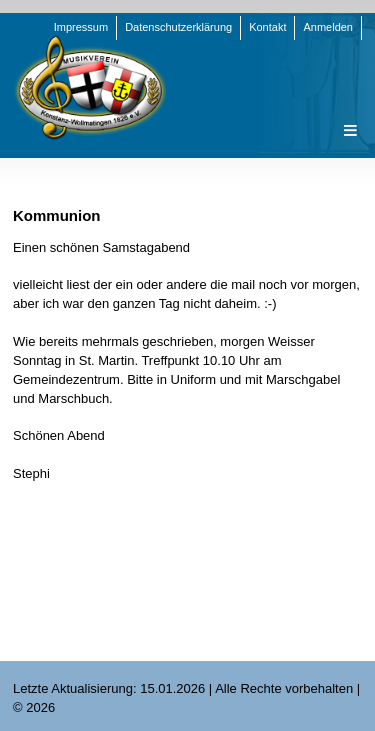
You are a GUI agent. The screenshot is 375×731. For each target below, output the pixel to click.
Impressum (81, 27)
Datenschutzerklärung (178, 27)
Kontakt (267, 27)
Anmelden (328, 27)
